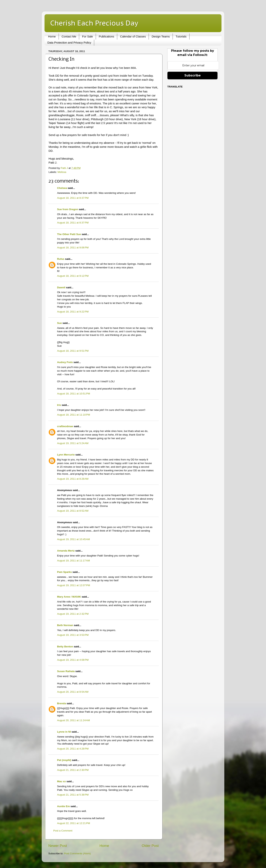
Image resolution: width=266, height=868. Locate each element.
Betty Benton (65, 647)
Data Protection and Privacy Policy (69, 43)
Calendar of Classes (133, 36)
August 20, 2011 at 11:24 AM (73, 720)
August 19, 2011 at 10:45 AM (73, 539)
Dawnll (61, 287)
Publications (106, 36)
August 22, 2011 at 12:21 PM (74, 823)
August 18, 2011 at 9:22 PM (73, 312)
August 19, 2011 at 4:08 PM (73, 660)
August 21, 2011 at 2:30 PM (73, 770)
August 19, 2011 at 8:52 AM (73, 511)
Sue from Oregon (68, 209)
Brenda (62, 703)
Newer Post (58, 846)
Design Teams (161, 36)
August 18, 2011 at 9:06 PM (73, 248)
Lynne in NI (64, 732)
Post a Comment (63, 831)
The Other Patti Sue (69, 234)
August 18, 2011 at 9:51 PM (73, 351)
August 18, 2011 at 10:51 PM (74, 394)
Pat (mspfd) (64, 760)
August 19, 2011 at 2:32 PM (73, 614)
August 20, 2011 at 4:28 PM (73, 749)
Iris (59, 405)
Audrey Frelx (65, 362)
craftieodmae (65, 426)
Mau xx (61, 781)
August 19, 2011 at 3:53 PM (73, 635)
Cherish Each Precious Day (94, 23)
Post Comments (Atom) (77, 853)
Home (52, 36)
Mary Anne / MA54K (69, 597)
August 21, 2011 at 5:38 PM (73, 795)
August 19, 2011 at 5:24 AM (73, 443)
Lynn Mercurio (66, 455)
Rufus (61, 259)
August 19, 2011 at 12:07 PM (74, 585)
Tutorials (181, 36)
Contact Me (69, 36)
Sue (59, 323)
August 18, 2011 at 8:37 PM (73, 198)
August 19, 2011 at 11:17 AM (73, 561)
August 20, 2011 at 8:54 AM (73, 692)
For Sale (87, 36)
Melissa (62, 172)
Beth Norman (65, 625)
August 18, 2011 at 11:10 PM (74, 415)
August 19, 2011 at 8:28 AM (73, 479)
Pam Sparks (64, 572)
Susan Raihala (66, 671)
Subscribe (193, 75)
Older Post (150, 846)
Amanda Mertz (66, 551)
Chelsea (62, 188)
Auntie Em (63, 806)
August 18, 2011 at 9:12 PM (73, 276)
